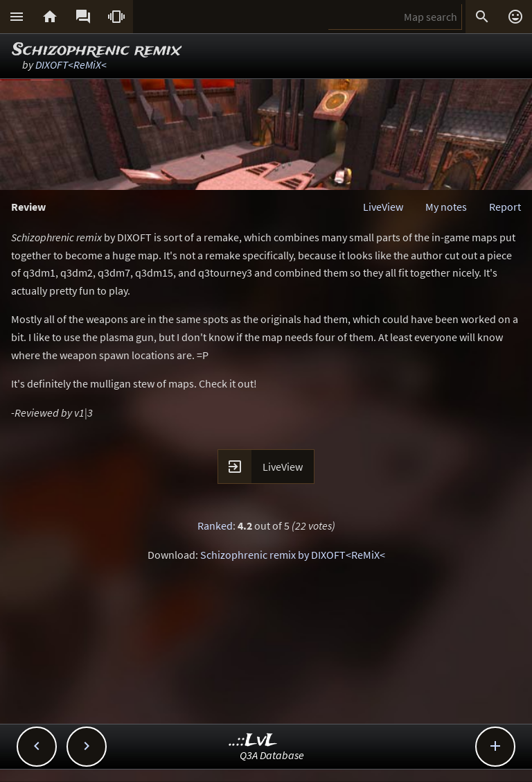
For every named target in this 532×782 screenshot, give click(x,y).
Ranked (215, 525)
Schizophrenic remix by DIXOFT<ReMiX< (293, 555)
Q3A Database (272, 755)
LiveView (383, 207)
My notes (446, 207)
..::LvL (253, 741)
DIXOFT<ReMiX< (71, 64)
